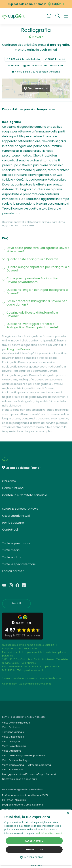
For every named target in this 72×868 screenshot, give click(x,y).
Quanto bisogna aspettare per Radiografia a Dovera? (38, 269)
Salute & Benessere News (20, 509)
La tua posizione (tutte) (23, 468)
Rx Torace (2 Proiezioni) (15, 800)
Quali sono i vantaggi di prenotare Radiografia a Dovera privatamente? (33, 326)
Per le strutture (13, 523)
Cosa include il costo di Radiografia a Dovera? (32, 314)
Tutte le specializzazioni (19, 564)
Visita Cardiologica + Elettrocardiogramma (27, 765)
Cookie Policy (9, 684)
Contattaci (10, 530)
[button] (66, 16)
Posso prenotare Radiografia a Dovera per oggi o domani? (37, 303)
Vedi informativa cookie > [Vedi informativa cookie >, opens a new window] (49, 833)
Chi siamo (9, 481)
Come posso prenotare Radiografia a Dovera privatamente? (33, 280)
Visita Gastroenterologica (16, 760)
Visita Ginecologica (13, 737)
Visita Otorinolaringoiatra (16, 723)
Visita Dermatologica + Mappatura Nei (23, 755)
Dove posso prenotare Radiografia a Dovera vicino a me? (38, 250)
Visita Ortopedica (12, 751)
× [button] (68, 813)
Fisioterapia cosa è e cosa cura (20, 779)
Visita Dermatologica (14, 746)
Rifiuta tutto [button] (34, 850)
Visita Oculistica (11, 727)
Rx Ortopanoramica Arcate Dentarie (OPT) (25, 795)
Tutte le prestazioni (16, 543)
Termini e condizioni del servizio (20, 678)
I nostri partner (13, 571)
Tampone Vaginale (13, 732)
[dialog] (36, 837)
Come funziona (13, 488)
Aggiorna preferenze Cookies (35, 684)
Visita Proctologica (13, 770)
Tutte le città (11, 557)
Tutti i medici (11, 550)
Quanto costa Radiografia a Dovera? (32, 259)
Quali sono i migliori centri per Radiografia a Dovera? (37, 292)
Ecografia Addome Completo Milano (23, 805)
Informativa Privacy (50, 678)
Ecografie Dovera (19, 349)
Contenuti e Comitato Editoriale (25, 495)
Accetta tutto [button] (34, 841)
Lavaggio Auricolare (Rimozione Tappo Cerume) (29, 774)
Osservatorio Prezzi (16, 516)
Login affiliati (16, 603)
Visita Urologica (11, 741)
